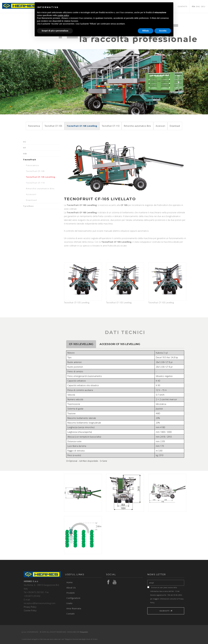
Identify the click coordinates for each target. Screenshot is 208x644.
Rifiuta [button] (146, 31)
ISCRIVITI (166, 611)
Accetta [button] (163, 31)
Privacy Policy (30, 607)
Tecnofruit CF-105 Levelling (83, 283)
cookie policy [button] (63, 15)
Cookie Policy (30, 610)
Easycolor (84, 632)
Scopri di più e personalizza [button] (55, 31)
